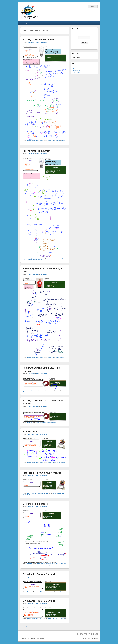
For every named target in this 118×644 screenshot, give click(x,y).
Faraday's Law (51, 140)
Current (38, 564)
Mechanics (30, 564)
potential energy (47, 565)
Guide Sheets (62, 23)
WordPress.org (77, 72)
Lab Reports (72, 23)
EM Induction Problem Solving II (39, 601)
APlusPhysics (25, 23)
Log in (75, 67)
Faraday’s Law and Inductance (38, 40)
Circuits (29, 493)
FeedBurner (88, 45)
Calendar (34, 23)
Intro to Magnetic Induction (37, 151)
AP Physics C (30, 17)
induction (57, 357)
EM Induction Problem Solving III (39, 574)
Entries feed (76, 69)
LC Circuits (58, 462)
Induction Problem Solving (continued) (43, 473)
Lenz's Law (58, 258)
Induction (41, 140)
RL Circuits (30, 495)
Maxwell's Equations (33, 259)
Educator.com (52, 23)
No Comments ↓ (44, 42)
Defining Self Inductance (35, 504)
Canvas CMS (43, 23)
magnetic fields (29, 565)
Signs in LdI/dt (30, 432)
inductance (58, 140)
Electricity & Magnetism (33, 140)
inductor (61, 564)
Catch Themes (94, 638)
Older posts (24, 627)
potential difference (38, 565)
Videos (79, 23)
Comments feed (77, 71)
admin (38, 42)
